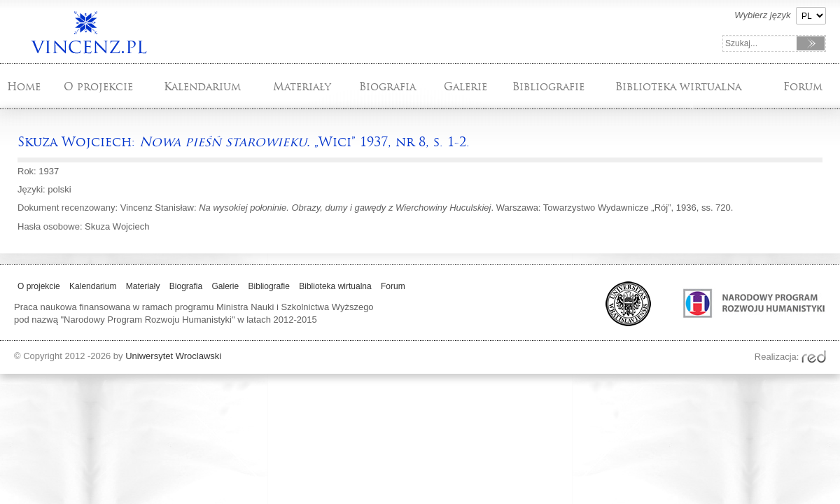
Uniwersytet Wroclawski (173, 356)
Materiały (302, 86)
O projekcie (98, 86)
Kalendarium (202, 86)
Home (24, 86)
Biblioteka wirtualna (678, 86)
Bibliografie (548, 86)
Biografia (387, 86)
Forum (803, 86)
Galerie (465, 86)
